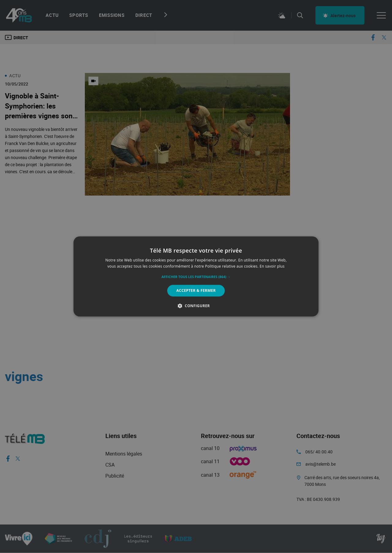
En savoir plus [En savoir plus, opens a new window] (272, 267)
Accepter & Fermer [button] (196, 290)
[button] (196, 277)
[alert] (196, 276)
